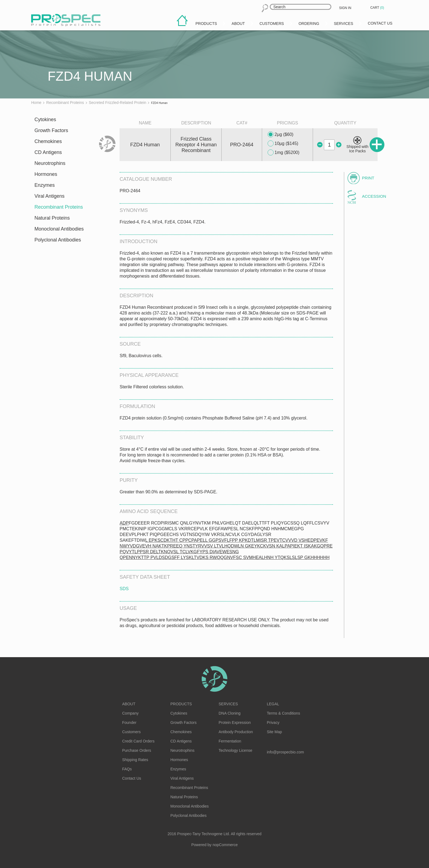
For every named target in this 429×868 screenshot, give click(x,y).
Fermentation (230, 741)
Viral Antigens (50, 196)
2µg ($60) (281, 135)
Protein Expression (235, 723)
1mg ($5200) (284, 153)
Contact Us (132, 778)
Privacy (273, 723)
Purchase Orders (137, 750)
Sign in (345, 8)
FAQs (127, 769)
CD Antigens (48, 152)
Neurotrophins (50, 163)
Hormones (46, 174)
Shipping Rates (135, 760)
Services (228, 704)
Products (181, 704)
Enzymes (45, 185)
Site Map (274, 732)
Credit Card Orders (138, 741)
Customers (132, 732)
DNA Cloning (230, 713)
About (129, 704)
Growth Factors (51, 130)
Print (368, 178)
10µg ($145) (283, 144)
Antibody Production (236, 732)
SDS (124, 589)
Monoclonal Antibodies (59, 229)
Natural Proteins (52, 218)
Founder (129, 723)
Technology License (235, 750)
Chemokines (48, 141)
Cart (378, 8)
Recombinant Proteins (59, 207)
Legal (273, 704)
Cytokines (45, 120)
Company (131, 713)
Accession (374, 196)
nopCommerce (225, 845)
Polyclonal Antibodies (58, 240)
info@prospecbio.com (285, 752)
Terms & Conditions (283, 713)
